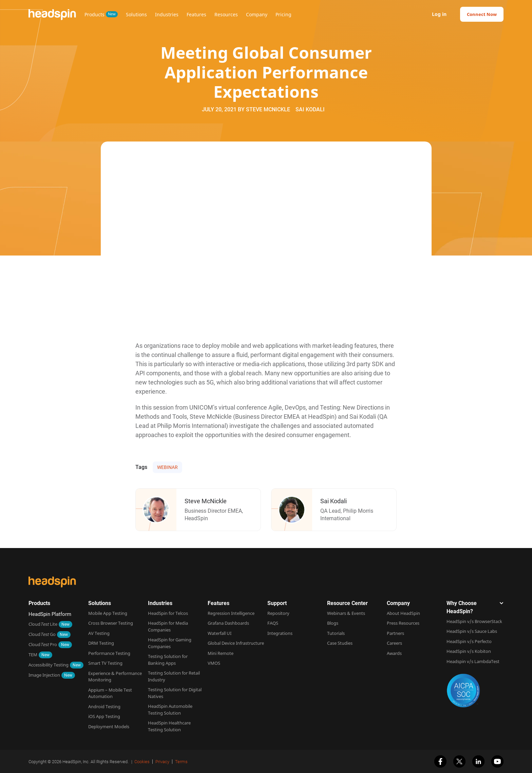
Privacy (162, 762)
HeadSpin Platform (50, 614)
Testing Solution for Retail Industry (174, 676)
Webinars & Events (346, 613)
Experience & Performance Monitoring (115, 677)
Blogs (333, 623)
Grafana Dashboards (228, 623)
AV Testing (99, 633)
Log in (439, 14)
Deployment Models (109, 727)
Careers (394, 643)
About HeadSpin (403, 613)
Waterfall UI (220, 633)
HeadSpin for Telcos (168, 613)
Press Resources (403, 623)
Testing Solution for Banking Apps (168, 660)
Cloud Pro (43, 644)
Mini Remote (221, 653)
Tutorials (336, 633)
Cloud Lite (43, 624)
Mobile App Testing (108, 613)
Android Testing (104, 706)
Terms (181, 762)
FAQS (273, 623)
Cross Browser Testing (111, 623)
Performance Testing (109, 653)
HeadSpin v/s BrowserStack (474, 621)
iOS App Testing (104, 716)
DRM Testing (101, 643)
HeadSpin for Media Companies (168, 626)
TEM (33, 655)
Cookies (142, 762)
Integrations (280, 633)
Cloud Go (42, 634)
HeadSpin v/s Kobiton (469, 651)
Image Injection (44, 675)
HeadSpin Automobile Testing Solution (170, 710)
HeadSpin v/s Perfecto (469, 641)
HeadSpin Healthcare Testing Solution (169, 726)
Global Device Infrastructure (236, 643)
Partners (395, 633)
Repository (278, 613)
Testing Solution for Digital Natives (175, 693)
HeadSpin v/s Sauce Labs (472, 631)
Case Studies (340, 643)
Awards (394, 653)
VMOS (214, 663)
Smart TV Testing (105, 663)
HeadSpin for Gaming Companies (170, 643)
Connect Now (482, 14)
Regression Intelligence (231, 613)
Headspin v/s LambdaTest (473, 661)
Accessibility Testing (49, 665)
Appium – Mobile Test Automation (110, 693)
